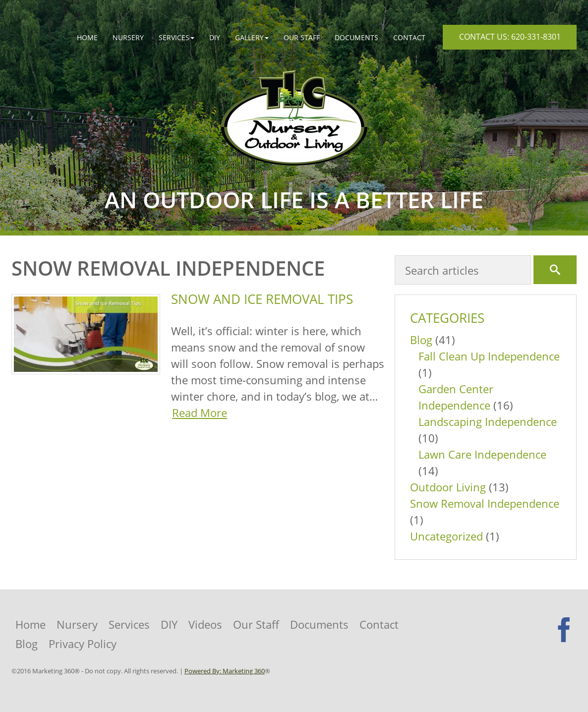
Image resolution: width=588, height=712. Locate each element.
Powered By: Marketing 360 (225, 671)
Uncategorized (446, 536)
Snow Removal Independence (485, 503)
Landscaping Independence (488, 421)
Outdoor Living (448, 487)
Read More (200, 413)
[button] (176, 37)
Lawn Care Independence (482, 454)
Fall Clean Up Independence (489, 356)
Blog (421, 340)
